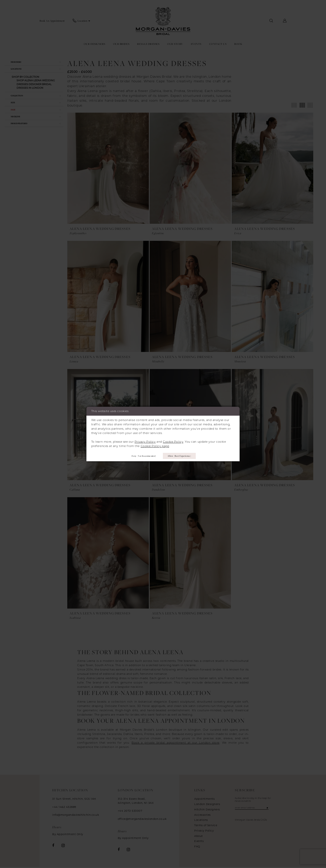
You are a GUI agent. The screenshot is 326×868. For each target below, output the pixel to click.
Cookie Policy (173, 441)
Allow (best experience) (181, 456)
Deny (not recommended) (141, 456)
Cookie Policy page (155, 445)
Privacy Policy (145, 441)
